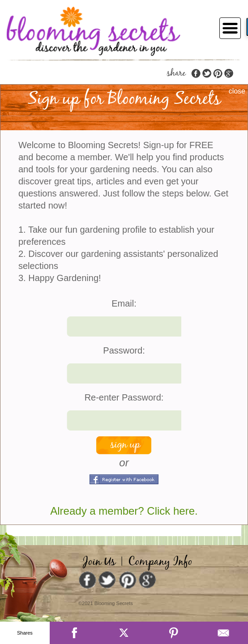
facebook (196, 74)
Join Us (99, 562)
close (237, 91)
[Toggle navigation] (227, 27)
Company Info (160, 562)
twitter (207, 74)
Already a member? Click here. (124, 511)
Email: (124, 303)
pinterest (218, 74)
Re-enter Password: (124, 397)
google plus (228, 74)
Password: (124, 350)
